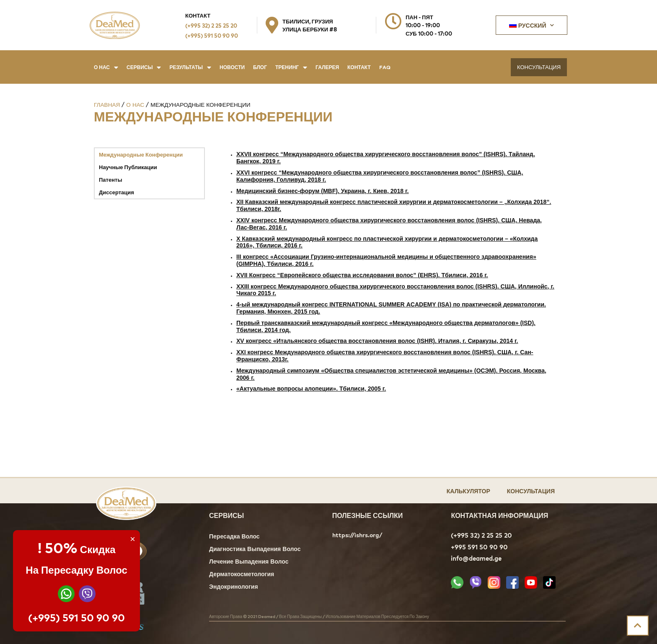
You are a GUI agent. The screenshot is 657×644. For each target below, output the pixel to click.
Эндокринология (234, 587)
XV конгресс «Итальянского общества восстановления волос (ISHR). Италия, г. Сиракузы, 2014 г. (377, 341)
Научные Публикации (128, 167)
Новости (232, 67)
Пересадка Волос (234, 537)
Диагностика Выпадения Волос (255, 550)
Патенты (111, 179)
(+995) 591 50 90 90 (212, 35)
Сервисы (144, 67)
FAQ (385, 67)
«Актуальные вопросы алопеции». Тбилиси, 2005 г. (311, 389)
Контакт (359, 67)
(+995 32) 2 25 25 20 (211, 25)
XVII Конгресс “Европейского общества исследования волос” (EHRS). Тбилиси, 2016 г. (362, 276)
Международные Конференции (141, 154)
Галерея (327, 67)
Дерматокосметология (242, 575)
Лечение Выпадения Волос (249, 562)
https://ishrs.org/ (357, 535)
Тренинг (291, 67)
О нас (106, 67)
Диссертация (116, 192)
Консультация (531, 491)
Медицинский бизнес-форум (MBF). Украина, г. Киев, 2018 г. (322, 192)
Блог (260, 67)
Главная (107, 104)
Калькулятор (468, 491)
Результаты (190, 67)
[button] (539, 67)
